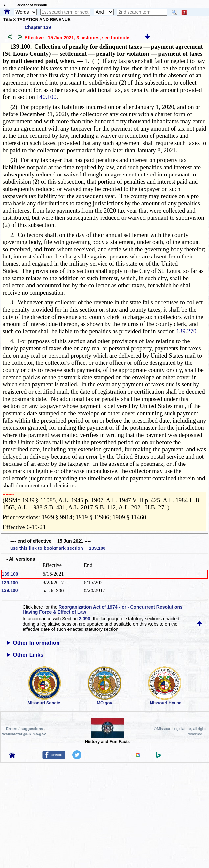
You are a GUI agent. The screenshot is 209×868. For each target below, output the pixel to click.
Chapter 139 (38, 27)
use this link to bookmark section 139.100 (58, 548)
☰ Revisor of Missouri (27, 5)
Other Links (28, 655)
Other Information (36, 643)
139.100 (10, 574)
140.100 (46, 97)
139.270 (186, 331)
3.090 (85, 619)
